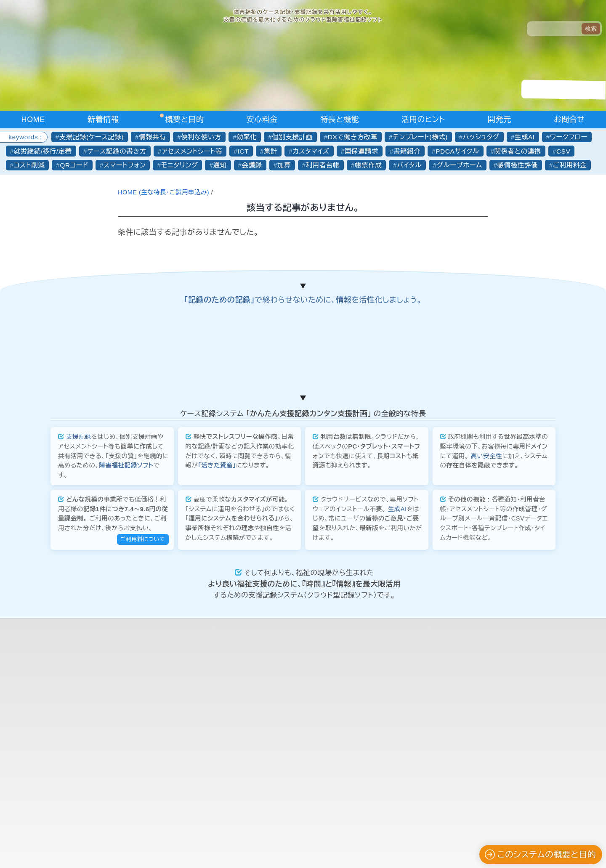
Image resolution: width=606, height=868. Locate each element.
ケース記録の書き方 (117, 151)
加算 (284, 165)
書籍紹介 (407, 151)
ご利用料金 (570, 165)
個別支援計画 (292, 137)
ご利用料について (143, 744)
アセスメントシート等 (192, 151)
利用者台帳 (323, 165)
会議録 (252, 165)
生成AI (525, 137)
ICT (243, 151)
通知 (220, 165)
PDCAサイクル (457, 151)
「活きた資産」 (217, 670)
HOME (33, 119)
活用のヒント (423, 119)
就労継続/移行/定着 (43, 151)
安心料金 (262, 119)
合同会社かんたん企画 (298, 840)
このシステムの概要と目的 (540, 855)
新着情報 (103, 119)
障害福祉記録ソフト (126, 670)
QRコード (74, 165)
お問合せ (569, 119)
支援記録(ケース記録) (92, 137)
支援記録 (79, 641)
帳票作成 (368, 165)
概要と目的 (185, 119)
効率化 (247, 137)
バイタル (409, 165)
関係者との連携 (518, 151)
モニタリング (179, 165)
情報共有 (152, 137)
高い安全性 (486, 661)
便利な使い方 (201, 137)
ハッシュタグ (481, 137)
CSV (563, 151)
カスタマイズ (311, 151)
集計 (271, 151)
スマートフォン (125, 165)
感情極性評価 (518, 165)
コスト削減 (29, 165)
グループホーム (460, 165)
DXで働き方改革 (353, 137)
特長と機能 (340, 119)
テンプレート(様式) (420, 137)
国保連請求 (361, 151)
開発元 (500, 119)
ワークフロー (569, 137)
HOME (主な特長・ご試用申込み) (165, 192)
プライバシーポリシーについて (303, 851)
